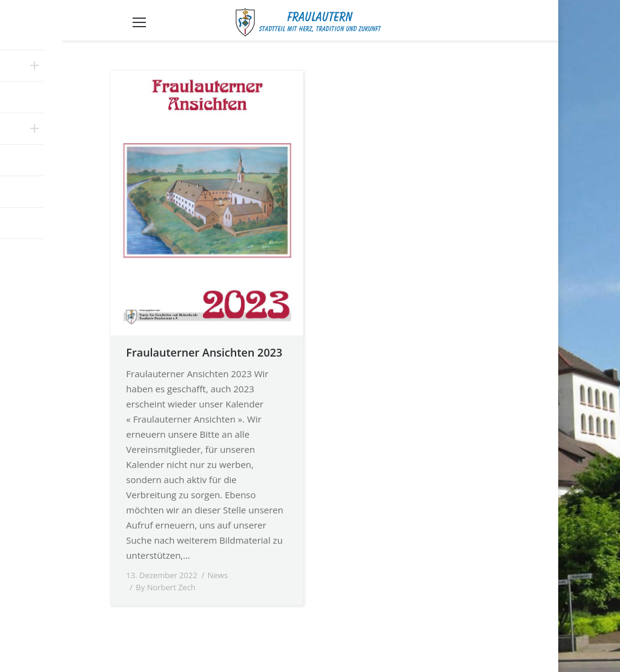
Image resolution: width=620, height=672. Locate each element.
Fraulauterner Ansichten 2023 (204, 352)
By (166, 587)
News (218, 575)
